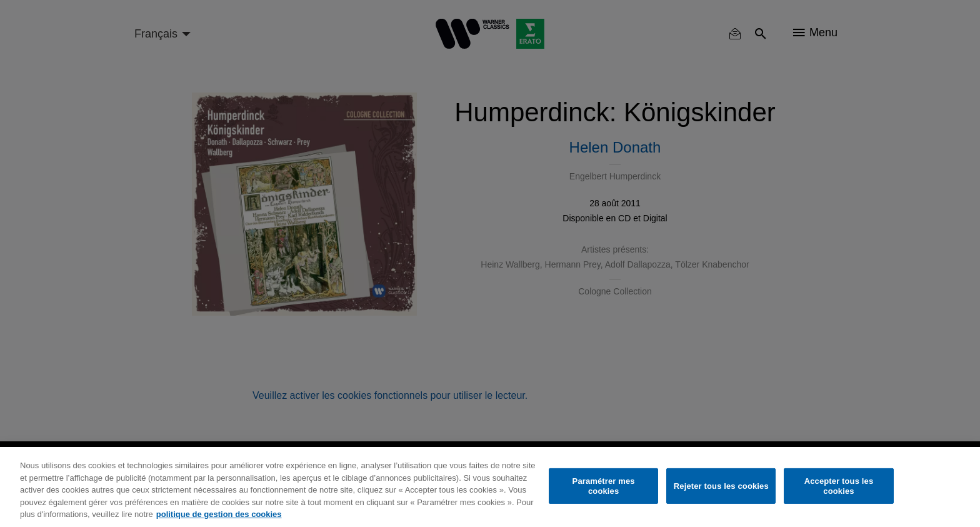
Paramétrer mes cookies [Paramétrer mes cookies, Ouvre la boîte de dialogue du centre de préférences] (604, 486)
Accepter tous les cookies (839, 486)
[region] (490, 487)
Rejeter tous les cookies (721, 486)
